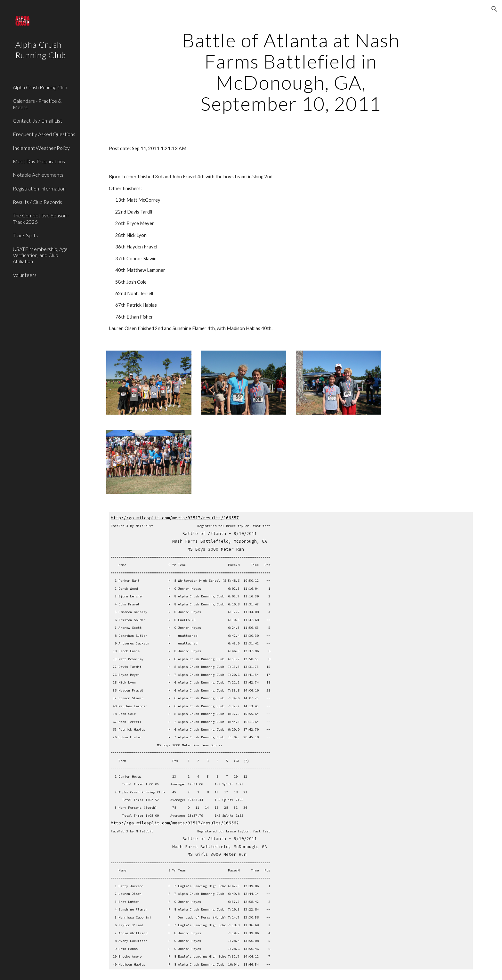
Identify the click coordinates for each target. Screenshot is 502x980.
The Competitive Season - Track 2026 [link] (41, 218)
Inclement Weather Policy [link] (41, 148)
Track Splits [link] (25, 235)
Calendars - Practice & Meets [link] (37, 104)
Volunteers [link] (25, 275)
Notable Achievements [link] (38, 175)
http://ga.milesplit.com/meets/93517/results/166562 (175, 823)
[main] (291, 72)
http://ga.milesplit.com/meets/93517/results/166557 (175, 518)
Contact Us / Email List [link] (37, 121)
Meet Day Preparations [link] (39, 161)
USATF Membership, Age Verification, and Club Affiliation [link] (40, 255)
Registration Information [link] (39, 188)
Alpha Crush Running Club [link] (40, 87)
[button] (494, 9)
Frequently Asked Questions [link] (44, 134)
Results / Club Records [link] (37, 202)
